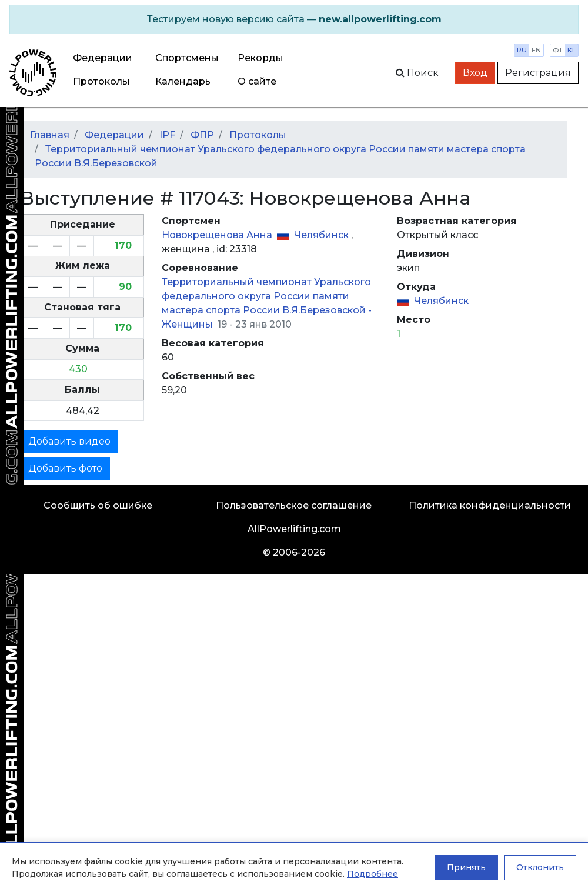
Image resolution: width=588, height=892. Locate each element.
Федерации (103, 58)
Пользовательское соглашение (294, 505)
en (536, 50)
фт (558, 50)
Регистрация (538, 73)
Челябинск (323, 235)
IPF (167, 135)
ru (522, 50)
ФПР (202, 135)
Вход (475, 73)
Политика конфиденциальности (490, 505)
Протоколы (101, 81)
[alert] (294, 19)
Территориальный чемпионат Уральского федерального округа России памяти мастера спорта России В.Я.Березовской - (267, 296)
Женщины (188, 324)
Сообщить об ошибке (98, 505)
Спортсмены (187, 58)
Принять (466, 867)
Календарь (183, 81)
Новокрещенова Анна (218, 235)
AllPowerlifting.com (294, 529)
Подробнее (372, 874)
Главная (50, 135)
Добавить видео (69, 441)
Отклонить (540, 867)
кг (572, 50)
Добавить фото (65, 468)
